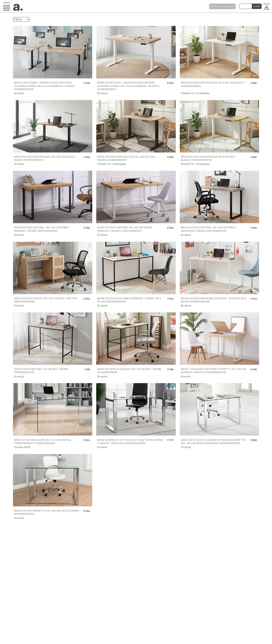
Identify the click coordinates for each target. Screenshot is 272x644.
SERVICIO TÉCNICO (222, 6)
